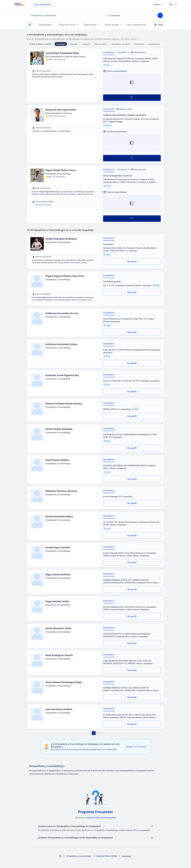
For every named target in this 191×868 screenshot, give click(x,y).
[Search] (160, 15)
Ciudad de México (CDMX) (40, 44)
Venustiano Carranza (121, 44)
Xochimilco (139, 44)
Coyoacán (86, 44)
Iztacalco (74, 44)
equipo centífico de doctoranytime (101, 818)
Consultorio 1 (109, 52)
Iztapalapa (61, 44)
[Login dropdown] (173, 4)
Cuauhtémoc (154, 44)
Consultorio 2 (123, 52)
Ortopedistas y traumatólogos (78, 856)
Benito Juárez (101, 44)
